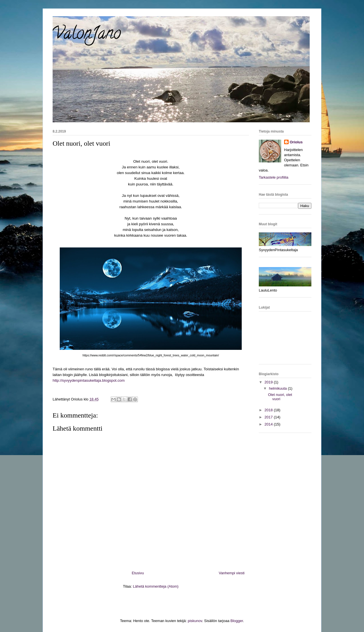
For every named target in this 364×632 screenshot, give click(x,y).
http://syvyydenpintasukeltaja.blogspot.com (89, 380)
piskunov (195, 621)
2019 (269, 382)
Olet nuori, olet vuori (280, 397)
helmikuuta (278, 388)
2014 (269, 424)
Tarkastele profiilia (274, 177)
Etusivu (138, 573)
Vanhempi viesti (232, 573)
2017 (269, 417)
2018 (269, 410)
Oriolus (296, 142)
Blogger (237, 621)
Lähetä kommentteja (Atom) (156, 586)
